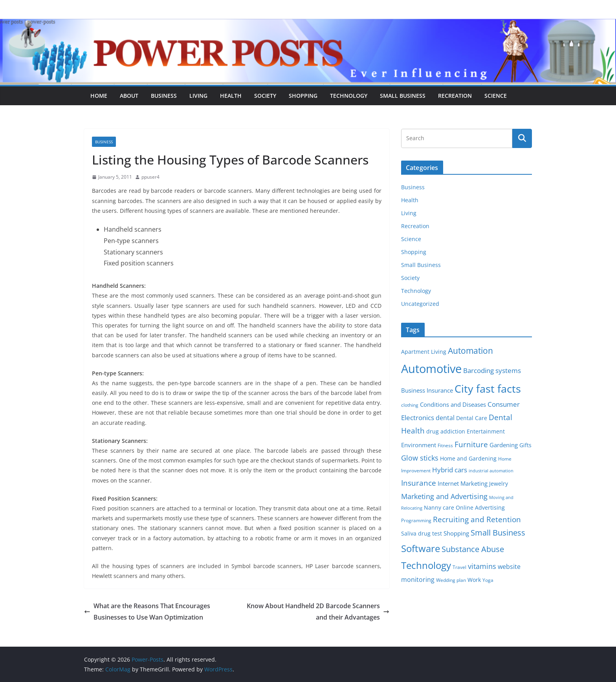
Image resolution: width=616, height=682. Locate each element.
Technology (349, 96)
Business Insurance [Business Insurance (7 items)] (427, 390)
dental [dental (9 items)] (445, 418)
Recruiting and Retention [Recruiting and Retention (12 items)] (477, 519)
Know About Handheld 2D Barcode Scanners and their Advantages (318, 612)
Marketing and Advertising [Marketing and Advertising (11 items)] (444, 496)
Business (164, 96)
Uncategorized (420, 304)
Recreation (455, 96)
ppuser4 (150, 177)
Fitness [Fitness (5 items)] (445, 445)
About (129, 96)
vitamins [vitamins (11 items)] (482, 566)
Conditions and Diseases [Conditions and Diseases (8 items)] (453, 404)
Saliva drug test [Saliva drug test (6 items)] (422, 534)
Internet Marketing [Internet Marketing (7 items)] (463, 483)
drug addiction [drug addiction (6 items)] (446, 432)
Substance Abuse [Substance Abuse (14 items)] (473, 549)
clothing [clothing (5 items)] (410, 405)
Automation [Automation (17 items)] (470, 350)
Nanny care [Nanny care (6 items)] (439, 508)
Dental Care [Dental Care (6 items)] (472, 418)
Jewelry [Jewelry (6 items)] (499, 484)
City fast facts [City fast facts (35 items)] (488, 389)
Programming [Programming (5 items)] (416, 520)
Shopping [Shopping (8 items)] (456, 533)
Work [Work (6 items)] (474, 580)
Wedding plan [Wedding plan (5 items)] (451, 580)
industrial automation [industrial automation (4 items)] (491, 471)
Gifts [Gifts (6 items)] (525, 445)
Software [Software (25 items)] (421, 548)
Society (265, 96)
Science (496, 96)
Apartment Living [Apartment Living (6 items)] (424, 352)
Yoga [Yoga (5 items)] (488, 580)
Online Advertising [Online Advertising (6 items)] (480, 508)
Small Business (403, 96)
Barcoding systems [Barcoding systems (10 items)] (492, 370)
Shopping (303, 96)
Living (198, 96)
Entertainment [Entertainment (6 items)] (486, 432)
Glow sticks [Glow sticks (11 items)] (420, 458)
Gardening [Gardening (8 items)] (504, 445)
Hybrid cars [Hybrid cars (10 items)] (450, 470)
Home (99, 96)
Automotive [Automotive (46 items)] (431, 369)
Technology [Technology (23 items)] (426, 565)
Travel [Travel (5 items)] (459, 567)
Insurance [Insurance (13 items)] (419, 483)
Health (231, 96)
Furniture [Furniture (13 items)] (471, 444)
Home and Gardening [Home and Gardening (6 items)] (468, 459)
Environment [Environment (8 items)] (419, 445)
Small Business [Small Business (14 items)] (498, 533)
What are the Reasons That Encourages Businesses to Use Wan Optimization (147, 612)
